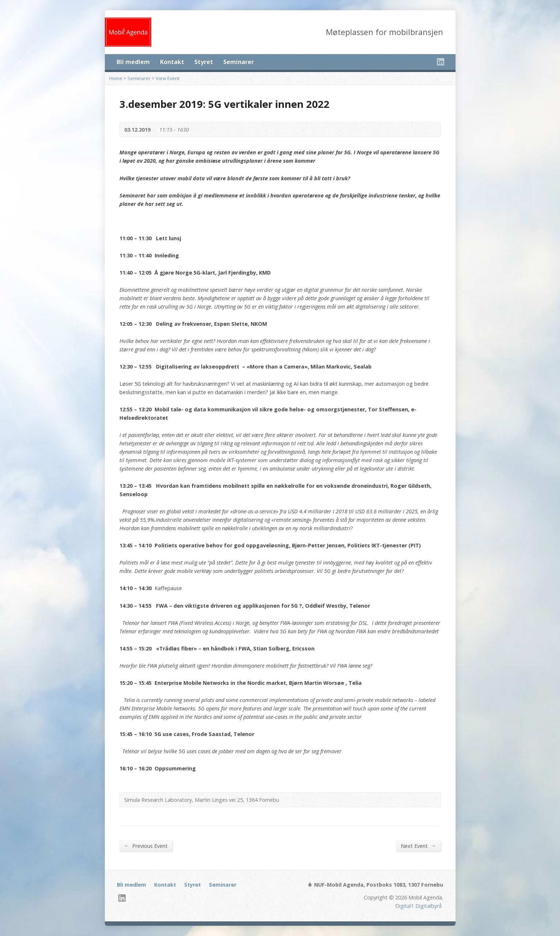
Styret (204, 62)
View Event (167, 78)
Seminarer (239, 62)
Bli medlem (133, 62)
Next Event (418, 846)
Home (116, 78)
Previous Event (146, 846)
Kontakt (172, 62)
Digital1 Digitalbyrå (418, 906)
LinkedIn (440, 62)
